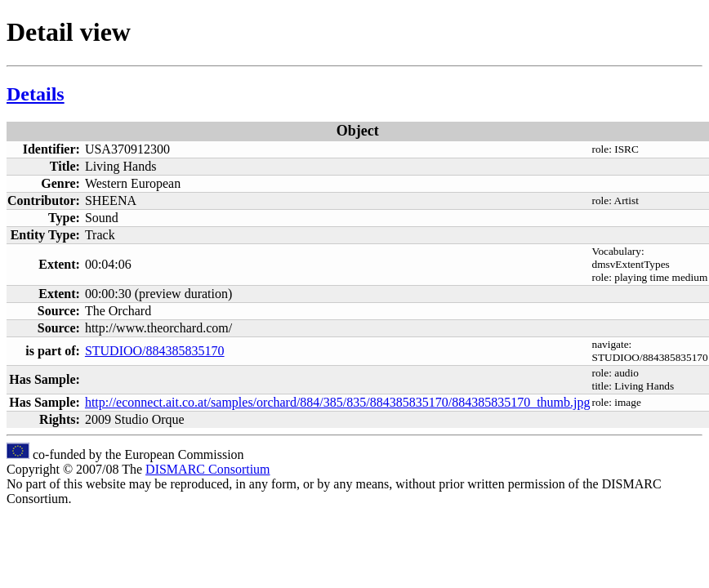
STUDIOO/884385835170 (155, 351)
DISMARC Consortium (207, 469)
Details (36, 94)
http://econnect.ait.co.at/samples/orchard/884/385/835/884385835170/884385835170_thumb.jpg (338, 402)
